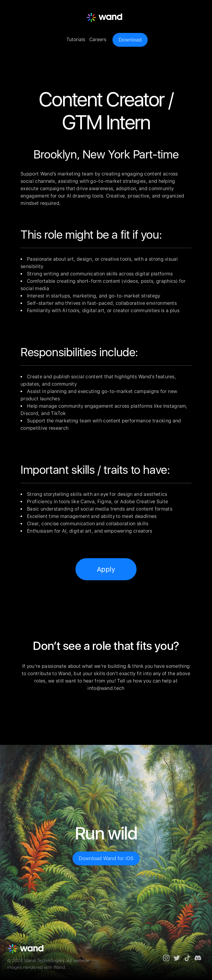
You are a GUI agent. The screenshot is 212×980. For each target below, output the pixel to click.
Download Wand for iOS (106, 858)
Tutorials (76, 40)
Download (130, 40)
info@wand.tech (106, 688)
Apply (106, 569)
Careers (98, 40)
